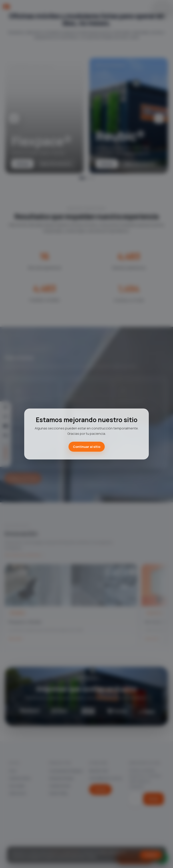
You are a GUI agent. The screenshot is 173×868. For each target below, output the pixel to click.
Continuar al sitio (87, 447)
